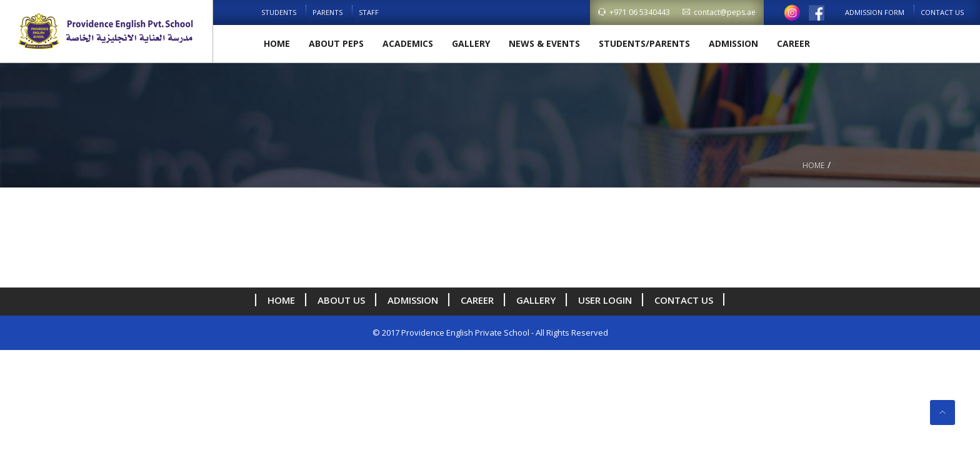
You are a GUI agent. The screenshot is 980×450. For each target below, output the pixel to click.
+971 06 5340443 (634, 12)
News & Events (544, 43)
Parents (327, 12)
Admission (733, 43)
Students (279, 12)
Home (277, 43)
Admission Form (875, 12)
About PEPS (336, 43)
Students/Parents (644, 43)
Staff (369, 12)
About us (341, 300)
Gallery (471, 43)
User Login (605, 300)
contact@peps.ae (719, 12)
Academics (408, 43)
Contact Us (942, 12)
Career (793, 43)
